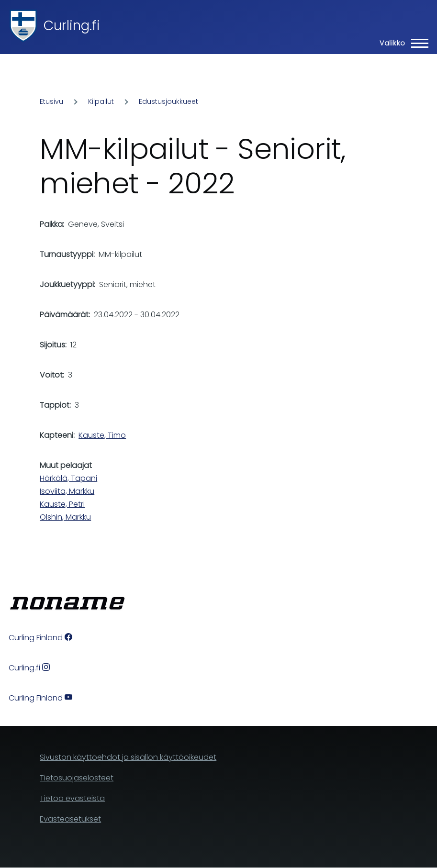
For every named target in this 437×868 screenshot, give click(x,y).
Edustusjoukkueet (168, 101)
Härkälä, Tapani (68, 478)
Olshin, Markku (65, 517)
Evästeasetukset (70, 819)
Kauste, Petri (62, 504)
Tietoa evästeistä (72, 798)
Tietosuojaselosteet (77, 778)
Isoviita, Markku (67, 491)
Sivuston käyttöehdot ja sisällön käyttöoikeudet (128, 757)
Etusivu (51, 101)
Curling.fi (72, 26)
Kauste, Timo (102, 435)
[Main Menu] (401, 43)
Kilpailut (101, 101)
